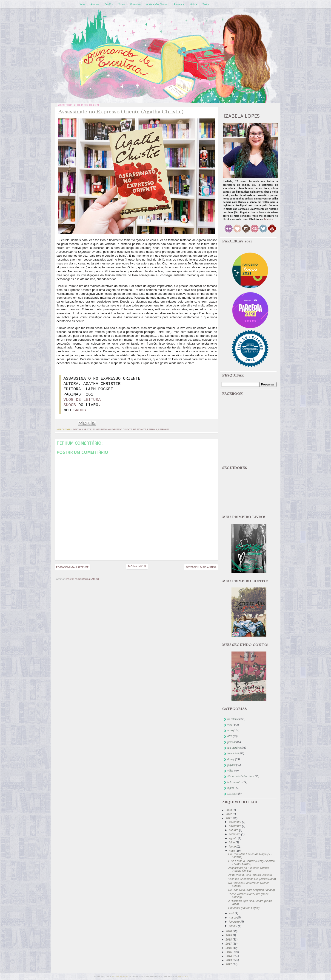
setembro (235, 834)
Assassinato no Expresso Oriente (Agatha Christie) (249, 869)
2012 (229, 964)
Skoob (121, 4)
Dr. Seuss (233, 794)
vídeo (230, 771)
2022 (229, 814)
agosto (233, 838)
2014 (229, 956)
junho (233, 847)
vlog (230, 725)
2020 (229, 931)
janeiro (233, 926)
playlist (231, 765)
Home (82, 4)
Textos (206, 4)
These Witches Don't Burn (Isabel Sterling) (249, 896)
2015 (229, 952)
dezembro (235, 822)
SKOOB (70, 405)
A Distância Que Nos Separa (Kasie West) (250, 902)
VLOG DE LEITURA (82, 400)
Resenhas (179, 4)
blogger (183, 976)
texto (230, 730)
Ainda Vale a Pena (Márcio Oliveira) (250, 875)
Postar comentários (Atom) (83, 579)
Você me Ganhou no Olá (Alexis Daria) (252, 879)
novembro (235, 826)
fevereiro (235, 922)
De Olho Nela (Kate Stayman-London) (252, 890)
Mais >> (269, 219)
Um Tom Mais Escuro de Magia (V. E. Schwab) (251, 856)
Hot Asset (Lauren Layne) (244, 908)
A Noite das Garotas (157, 4)
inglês (231, 788)
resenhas (164, 429)
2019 (229, 935)
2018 (229, 940)
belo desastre (235, 782)
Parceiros (135, 4)
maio (232, 851)
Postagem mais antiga (201, 567)
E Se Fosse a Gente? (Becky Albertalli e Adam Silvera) (252, 862)
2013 (229, 960)
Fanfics (109, 4)
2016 (229, 948)
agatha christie (82, 429)
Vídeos (193, 4)
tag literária (234, 748)
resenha (152, 429)
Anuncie (95, 4)
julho (232, 842)
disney (231, 759)
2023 (229, 810)
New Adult (233, 753)
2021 (229, 818)
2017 (229, 944)
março (233, 918)
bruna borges (120, 976)
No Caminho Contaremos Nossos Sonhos (249, 885)
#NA (230, 736)
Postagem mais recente (72, 567)
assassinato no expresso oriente (112, 429)
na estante (140, 429)
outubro (234, 830)
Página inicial (137, 566)
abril (232, 913)
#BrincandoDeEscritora (241, 776)
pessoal (231, 742)
